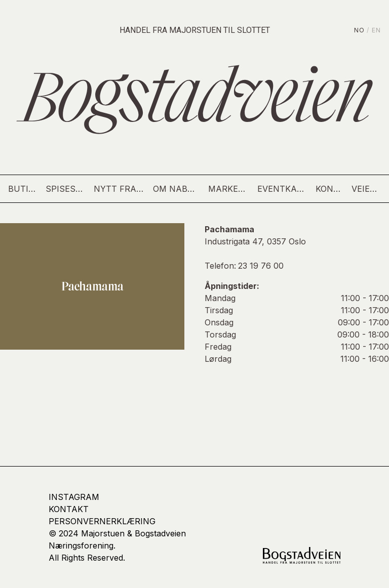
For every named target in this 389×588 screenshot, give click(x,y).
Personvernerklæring (102, 521)
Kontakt (329, 189)
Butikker (23, 189)
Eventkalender (283, 189)
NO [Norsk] (359, 30)
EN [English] (376, 30)
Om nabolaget (177, 189)
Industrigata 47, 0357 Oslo (255, 241)
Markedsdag (229, 189)
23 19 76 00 (261, 266)
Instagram (74, 497)
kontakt (69, 509)
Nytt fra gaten (120, 189)
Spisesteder (66, 189)
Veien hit (366, 189)
